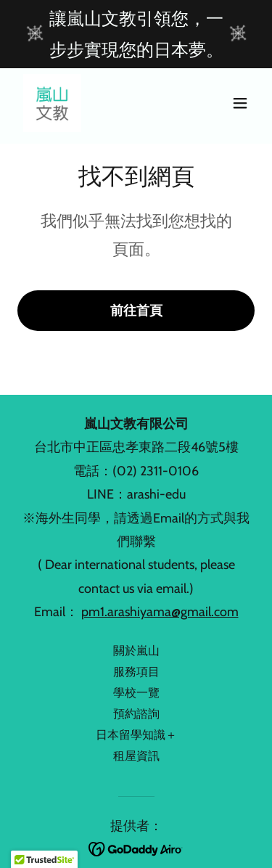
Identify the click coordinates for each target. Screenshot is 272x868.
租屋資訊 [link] (136, 756)
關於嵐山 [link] (136, 651)
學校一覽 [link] (136, 693)
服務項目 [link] (136, 672)
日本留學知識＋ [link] (136, 735)
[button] (240, 103)
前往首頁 (136, 311)
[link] (52, 103)
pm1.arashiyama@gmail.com (160, 612)
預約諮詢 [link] (136, 714)
